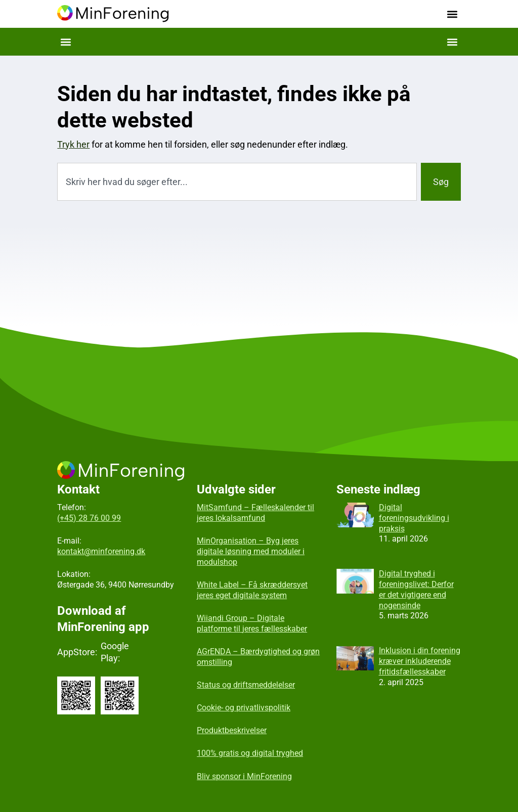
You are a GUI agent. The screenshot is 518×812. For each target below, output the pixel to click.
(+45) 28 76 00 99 (89, 518)
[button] (452, 14)
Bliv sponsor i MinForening (244, 776)
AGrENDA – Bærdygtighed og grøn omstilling (258, 657)
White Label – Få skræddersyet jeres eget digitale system (252, 590)
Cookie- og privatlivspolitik (244, 708)
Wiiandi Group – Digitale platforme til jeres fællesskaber (252, 623)
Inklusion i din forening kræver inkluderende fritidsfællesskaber (420, 661)
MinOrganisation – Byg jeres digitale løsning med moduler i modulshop (251, 551)
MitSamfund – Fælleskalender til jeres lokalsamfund (255, 513)
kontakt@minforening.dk (101, 551)
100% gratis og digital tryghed (250, 753)
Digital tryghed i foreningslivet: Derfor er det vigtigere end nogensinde (416, 589)
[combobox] (237, 182)
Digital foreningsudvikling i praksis (414, 518)
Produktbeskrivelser (232, 730)
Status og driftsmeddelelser (246, 685)
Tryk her (73, 144)
